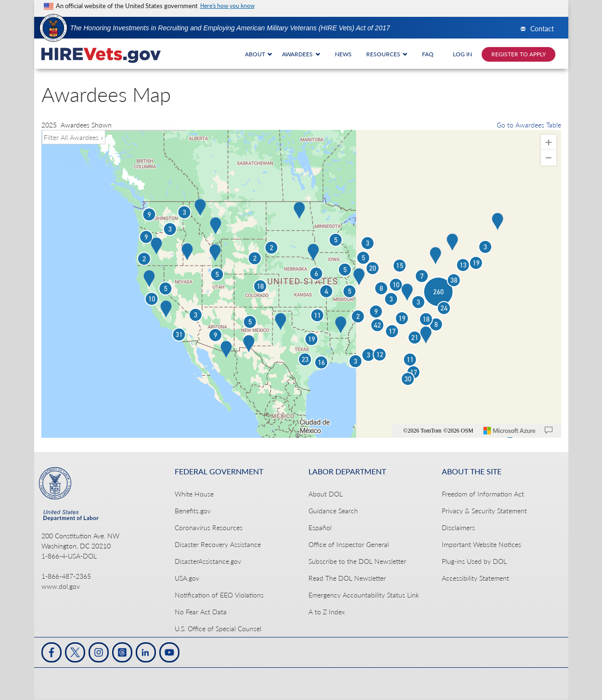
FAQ (428, 54)
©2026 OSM (458, 431)
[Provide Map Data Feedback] (549, 431)
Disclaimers (458, 528)
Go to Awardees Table (529, 125)
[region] (301, 284)
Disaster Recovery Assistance (218, 544)
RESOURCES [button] (387, 54)
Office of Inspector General (349, 544)
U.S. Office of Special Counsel (218, 629)
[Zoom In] (549, 142)
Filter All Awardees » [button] (74, 137)
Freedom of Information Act (483, 494)
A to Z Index (327, 612)
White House (194, 494)
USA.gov (187, 578)
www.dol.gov (61, 586)
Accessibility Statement (475, 578)
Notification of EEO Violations (219, 595)
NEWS (343, 54)
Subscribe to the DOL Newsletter (357, 561)
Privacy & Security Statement (484, 511)
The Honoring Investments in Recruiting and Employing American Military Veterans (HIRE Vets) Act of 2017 (230, 28)
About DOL (326, 494)
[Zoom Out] (549, 158)
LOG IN (462, 54)
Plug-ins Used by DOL (474, 561)
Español (320, 528)
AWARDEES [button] (301, 54)
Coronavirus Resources (209, 528)
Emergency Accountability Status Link (364, 595)
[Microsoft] (510, 431)
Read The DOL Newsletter (347, 578)
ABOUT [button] (259, 54)
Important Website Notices (481, 544)
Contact (542, 29)
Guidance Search (333, 511)
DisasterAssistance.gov (208, 561)
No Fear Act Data (201, 612)
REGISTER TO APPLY (519, 54)
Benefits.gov (193, 511)
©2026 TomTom (423, 431)
